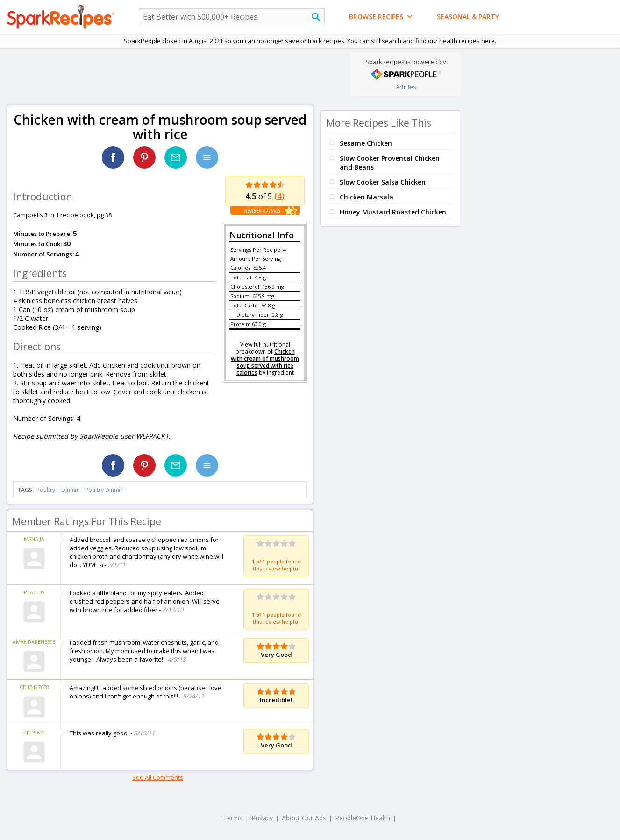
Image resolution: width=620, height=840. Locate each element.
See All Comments (158, 777)
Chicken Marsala (367, 197)
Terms (233, 818)
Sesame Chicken (366, 143)
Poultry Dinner (104, 490)
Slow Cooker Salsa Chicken (383, 182)
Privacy (262, 818)
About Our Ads (304, 818)
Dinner (70, 490)
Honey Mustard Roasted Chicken (393, 212)
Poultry (46, 490)
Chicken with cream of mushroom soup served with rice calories (265, 362)
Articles (406, 87)
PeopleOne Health (363, 818)
